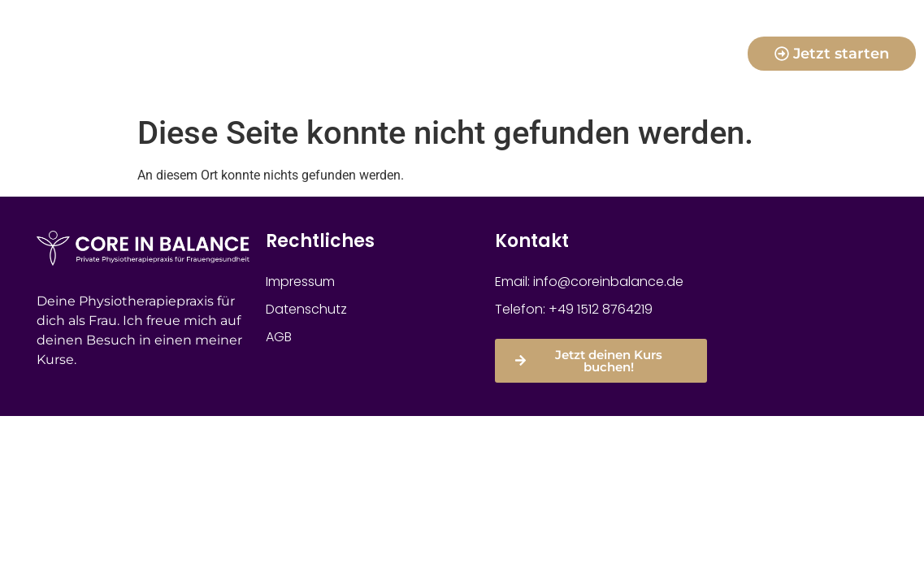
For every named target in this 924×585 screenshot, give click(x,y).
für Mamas (350, 35)
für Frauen (574, 35)
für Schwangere (462, 35)
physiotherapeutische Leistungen (462, 72)
